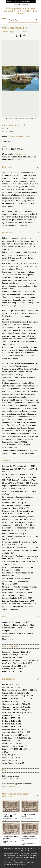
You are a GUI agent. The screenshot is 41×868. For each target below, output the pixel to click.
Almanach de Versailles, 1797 (14, 707)
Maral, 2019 (7, 639)
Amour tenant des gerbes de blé (9, 815)
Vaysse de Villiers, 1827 (11, 732)
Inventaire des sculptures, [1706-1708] (17, 536)
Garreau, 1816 (8, 570)
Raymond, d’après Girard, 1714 (14, 628)
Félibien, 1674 (8, 684)
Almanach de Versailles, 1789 (14, 704)
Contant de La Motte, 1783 (13, 633)
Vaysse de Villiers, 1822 (11, 729)
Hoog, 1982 (7, 755)
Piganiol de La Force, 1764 (13, 699)
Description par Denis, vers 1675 (15, 491)
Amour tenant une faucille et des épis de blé (29, 839)
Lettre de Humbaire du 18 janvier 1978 (17, 598)
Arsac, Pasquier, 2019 (11, 763)
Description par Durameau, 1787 (15, 567)
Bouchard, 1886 (8, 741)
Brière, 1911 (7, 672)
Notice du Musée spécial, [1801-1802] (17, 713)
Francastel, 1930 (9, 746)
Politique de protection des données (15, 864)
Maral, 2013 (7, 758)
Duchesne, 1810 (9, 721)
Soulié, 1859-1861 (9, 738)
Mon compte (17, 5)
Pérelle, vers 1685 (9, 655)
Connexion (25, 5)
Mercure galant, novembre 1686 (15, 690)
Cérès (11, 779)
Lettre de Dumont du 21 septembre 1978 (18, 601)
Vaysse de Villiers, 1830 (11, 666)
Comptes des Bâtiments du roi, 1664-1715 (19, 466)
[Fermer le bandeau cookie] (39, 848)
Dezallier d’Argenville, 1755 (13, 696)
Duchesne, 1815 (9, 724)
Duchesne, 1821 (9, 727)
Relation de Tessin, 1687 (12, 503)
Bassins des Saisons (10, 787)
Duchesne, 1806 (9, 718)
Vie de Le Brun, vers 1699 (12, 534)
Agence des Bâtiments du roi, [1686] (16, 622)
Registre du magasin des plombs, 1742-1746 (20, 542)
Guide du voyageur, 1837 (12, 735)
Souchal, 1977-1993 (10, 749)
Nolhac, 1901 (7, 744)
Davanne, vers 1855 (10, 669)
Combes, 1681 (8, 687)
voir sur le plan (21, 154)
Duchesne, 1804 (9, 715)
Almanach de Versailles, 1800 (14, 710)
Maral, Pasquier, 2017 (11, 760)
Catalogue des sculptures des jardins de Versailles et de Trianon (20, 11)
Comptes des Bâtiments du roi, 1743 (16, 548)
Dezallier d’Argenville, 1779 (13, 701)
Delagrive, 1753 (8, 631)
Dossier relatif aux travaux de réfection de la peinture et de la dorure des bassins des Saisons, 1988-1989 (19, 607)
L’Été (17, 779)
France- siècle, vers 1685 (14, 652)
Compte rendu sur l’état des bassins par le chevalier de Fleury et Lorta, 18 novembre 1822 (16, 581)
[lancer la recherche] (36, 20)
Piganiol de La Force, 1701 (13, 693)
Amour (5, 779)
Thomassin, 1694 (9, 658)
